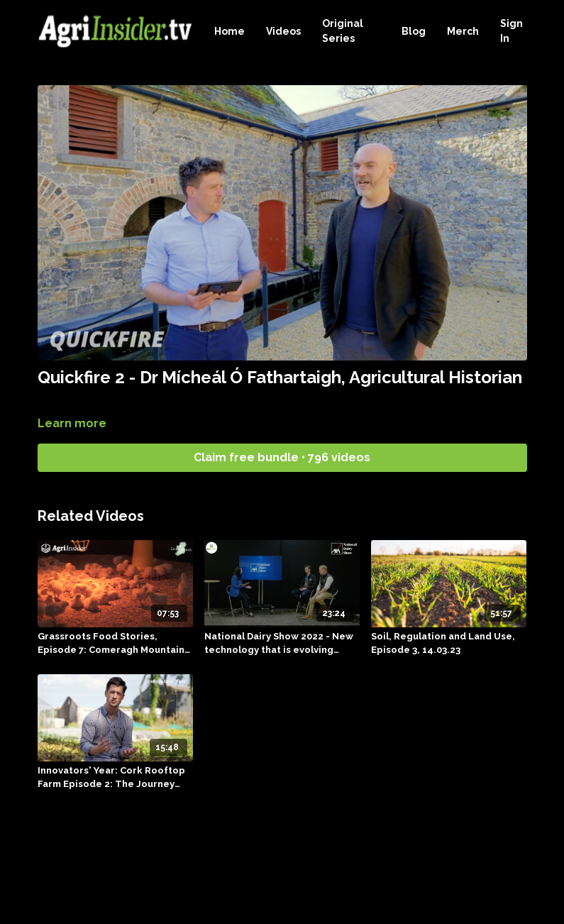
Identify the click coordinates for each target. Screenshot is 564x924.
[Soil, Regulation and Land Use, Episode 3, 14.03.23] (449, 643)
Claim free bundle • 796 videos (282, 457)
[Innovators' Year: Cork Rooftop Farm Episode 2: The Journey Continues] (115, 777)
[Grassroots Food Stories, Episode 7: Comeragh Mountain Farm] (115, 643)
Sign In (512, 31)
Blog (414, 31)
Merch (463, 31)
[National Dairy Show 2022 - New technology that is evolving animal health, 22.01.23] (282, 643)
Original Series (343, 31)
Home (230, 31)
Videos (283, 31)
